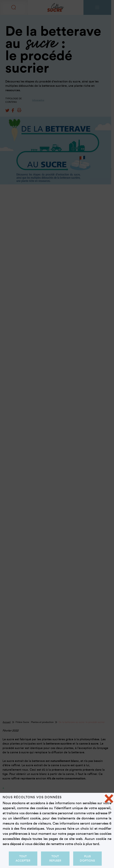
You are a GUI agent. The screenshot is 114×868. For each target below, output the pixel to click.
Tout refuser (55, 858)
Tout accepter (23, 858)
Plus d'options (88, 858)
